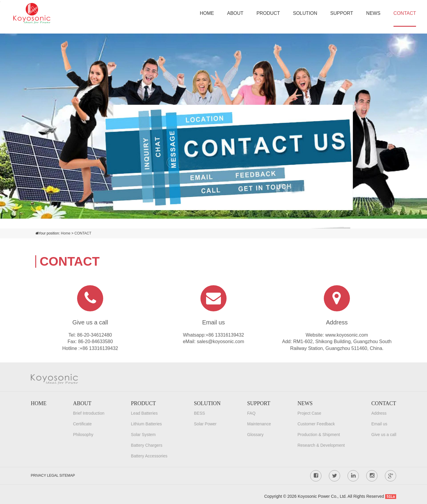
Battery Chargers (147, 445)
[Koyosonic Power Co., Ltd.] (32, 13)
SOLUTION (305, 13)
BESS (199, 413)
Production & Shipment (319, 435)
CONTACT (405, 13)
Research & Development (321, 445)
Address (379, 413)
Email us (379, 424)
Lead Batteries (144, 413)
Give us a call (384, 435)
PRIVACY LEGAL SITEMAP (53, 476)
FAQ (251, 413)
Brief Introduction (89, 413)
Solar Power (205, 424)
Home (66, 233)
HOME (207, 13)
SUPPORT (342, 13)
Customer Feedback (316, 424)
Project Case (309, 413)
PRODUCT (268, 13)
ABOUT (235, 13)
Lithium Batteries (146, 424)
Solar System (143, 435)
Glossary (255, 435)
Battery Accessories (149, 456)
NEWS (373, 13)
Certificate (82, 424)
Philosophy (83, 435)
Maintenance (259, 424)
